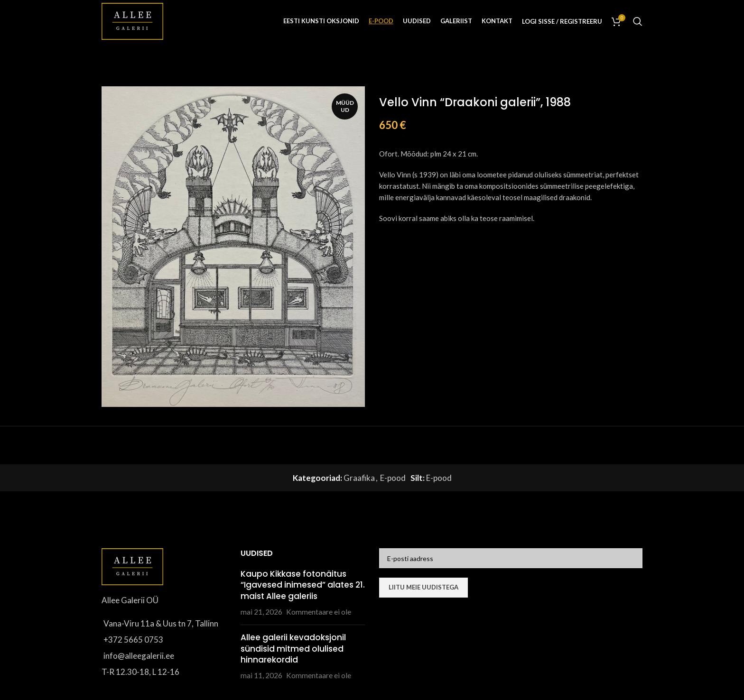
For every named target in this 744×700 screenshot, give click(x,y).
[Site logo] (132, 20)
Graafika (359, 478)
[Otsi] (638, 21)
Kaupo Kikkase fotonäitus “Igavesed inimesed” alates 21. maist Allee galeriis (303, 585)
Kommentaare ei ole (319, 612)
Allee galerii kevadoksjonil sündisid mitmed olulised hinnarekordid (293, 649)
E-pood (393, 478)
